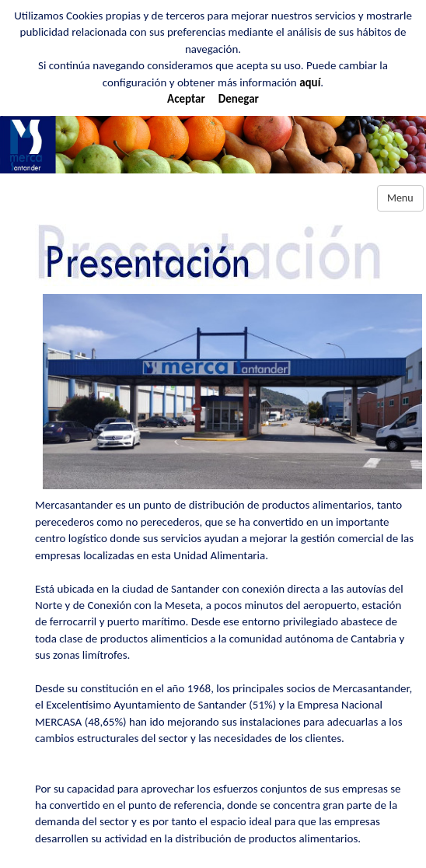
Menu (400, 198)
